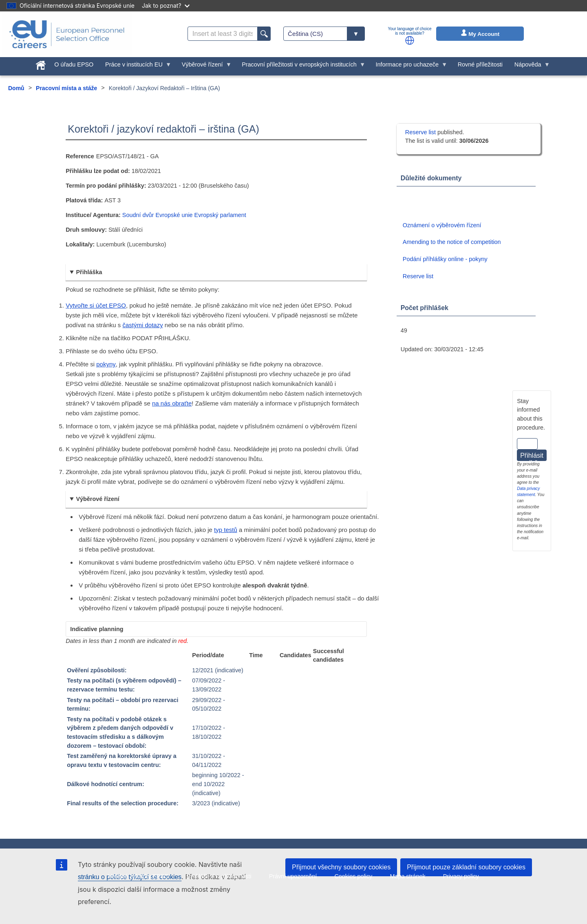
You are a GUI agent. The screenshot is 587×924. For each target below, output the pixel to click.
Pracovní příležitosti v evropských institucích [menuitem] (301, 66)
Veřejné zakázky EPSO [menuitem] (138, 876)
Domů (16, 88)
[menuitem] (41, 64)
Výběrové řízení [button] (97, 499)
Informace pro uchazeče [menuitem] (408, 66)
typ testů (226, 530)
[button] (410, 40)
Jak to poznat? (166, 6)
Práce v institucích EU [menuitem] (136, 66)
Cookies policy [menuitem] (353, 876)
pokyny (106, 364)
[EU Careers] (67, 34)
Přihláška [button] (89, 272)
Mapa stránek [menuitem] (407, 876)
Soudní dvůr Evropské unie (158, 215)
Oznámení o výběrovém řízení (442, 225)
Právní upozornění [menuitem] (293, 876)
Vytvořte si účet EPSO (96, 305)
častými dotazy (142, 325)
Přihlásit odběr (532, 456)
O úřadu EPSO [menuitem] (74, 64)
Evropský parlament (220, 215)
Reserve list (421, 132)
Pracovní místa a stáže (66, 88)
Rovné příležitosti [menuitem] (480, 64)
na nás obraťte (172, 403)
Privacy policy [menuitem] (461, 876)
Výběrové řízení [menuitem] (204, 66)
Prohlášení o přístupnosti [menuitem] (219, 876)
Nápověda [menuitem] (529, 66)
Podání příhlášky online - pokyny (445, 259)
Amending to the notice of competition (452, 242)
